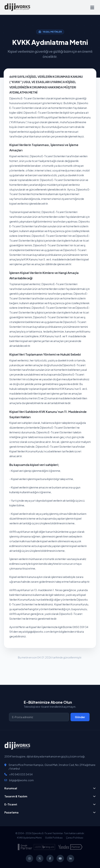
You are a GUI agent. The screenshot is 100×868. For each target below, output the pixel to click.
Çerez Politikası (75, 838)
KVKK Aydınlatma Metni (29, 838)
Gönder (80, 717)
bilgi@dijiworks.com (21, 780)
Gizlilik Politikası (54, 838)
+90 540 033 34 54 (21, 774)
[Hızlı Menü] (92, 7)
